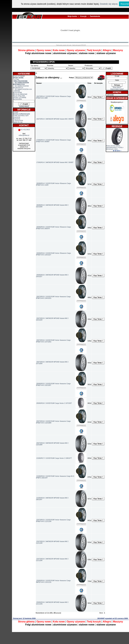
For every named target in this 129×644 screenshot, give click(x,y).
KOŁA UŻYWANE (19, 76)
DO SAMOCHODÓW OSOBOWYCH (21, 87)
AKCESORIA (17, 99)
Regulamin (17, 119)
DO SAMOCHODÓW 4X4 (23, 89)
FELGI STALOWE (19, 96)
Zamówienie (95, 16)
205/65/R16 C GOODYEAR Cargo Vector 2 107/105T (54, 403)
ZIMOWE (17, 91)
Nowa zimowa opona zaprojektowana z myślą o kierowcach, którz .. (115, 147)
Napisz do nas (18, 122)
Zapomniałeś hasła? (117, 89)
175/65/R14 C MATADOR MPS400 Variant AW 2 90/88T (55, 162)
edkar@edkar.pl (24, 135)
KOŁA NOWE (18, 93)
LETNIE (17, 79)
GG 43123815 (24, 130)
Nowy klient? (117, 87)
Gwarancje (17, 117)
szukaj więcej (24, 106)
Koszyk (83, 16)
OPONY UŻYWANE (20, 98)
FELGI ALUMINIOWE (20, 94)
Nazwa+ (39, 83)
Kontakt (16, 112)
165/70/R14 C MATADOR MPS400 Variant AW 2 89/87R (55, 119)
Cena (89, 83)
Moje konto (72, 16)
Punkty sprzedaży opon (21, 116)
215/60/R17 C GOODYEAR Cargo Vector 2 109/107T (54, 458)
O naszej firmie (18, 120)
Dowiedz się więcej (109, 4)
